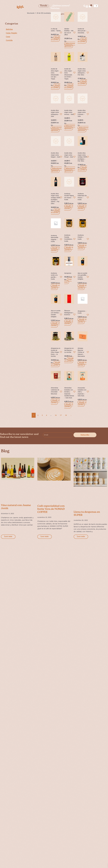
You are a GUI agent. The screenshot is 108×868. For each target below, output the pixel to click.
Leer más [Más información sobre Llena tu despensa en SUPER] (81, 537)
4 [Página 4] (47, 415)
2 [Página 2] (38, 415)
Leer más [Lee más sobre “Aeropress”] (68, 281)
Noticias (55, 9)
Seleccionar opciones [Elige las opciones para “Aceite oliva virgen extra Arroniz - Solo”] (70, 127)
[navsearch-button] (84, 6)
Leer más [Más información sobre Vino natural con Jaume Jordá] (8, 537)
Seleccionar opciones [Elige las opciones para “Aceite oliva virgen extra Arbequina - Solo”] (56, 129)
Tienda (44, 6)
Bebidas (9, 29)
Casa (8, 37)
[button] (61, 32)
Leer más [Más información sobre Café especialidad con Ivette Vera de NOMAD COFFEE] (45, 537)
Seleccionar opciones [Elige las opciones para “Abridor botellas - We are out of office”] (70, 45)
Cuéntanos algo (90, 840)
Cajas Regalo (11, 33)
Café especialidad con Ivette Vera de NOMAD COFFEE (51, 509)
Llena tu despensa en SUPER (87, 514)
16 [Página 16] (56, 415)
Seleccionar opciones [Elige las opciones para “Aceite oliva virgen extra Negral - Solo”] (56, 170)
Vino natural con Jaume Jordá (16, 507)
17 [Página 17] (61, 415)
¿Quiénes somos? (61, 6)
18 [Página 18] (67, 415)
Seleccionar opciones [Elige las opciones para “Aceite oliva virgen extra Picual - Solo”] (70, 170)
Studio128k (11, 863)
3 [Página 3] (42, 415)
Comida (9, 40)
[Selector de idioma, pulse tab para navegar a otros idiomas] (96, 6)
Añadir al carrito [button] (56, 39)
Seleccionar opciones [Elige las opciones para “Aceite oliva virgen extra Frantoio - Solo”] (83, 129)
